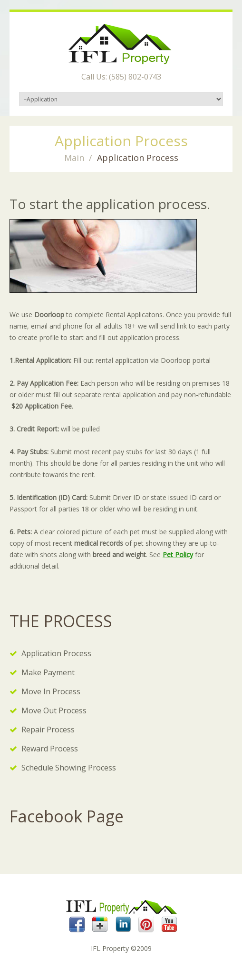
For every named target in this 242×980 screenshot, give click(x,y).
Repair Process (48, 730)
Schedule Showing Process (69, 768)
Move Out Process (54, 710)
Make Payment (48, 672)
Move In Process (51, 691)
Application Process (56, 653)
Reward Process (50, 749)
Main (74, 158)
